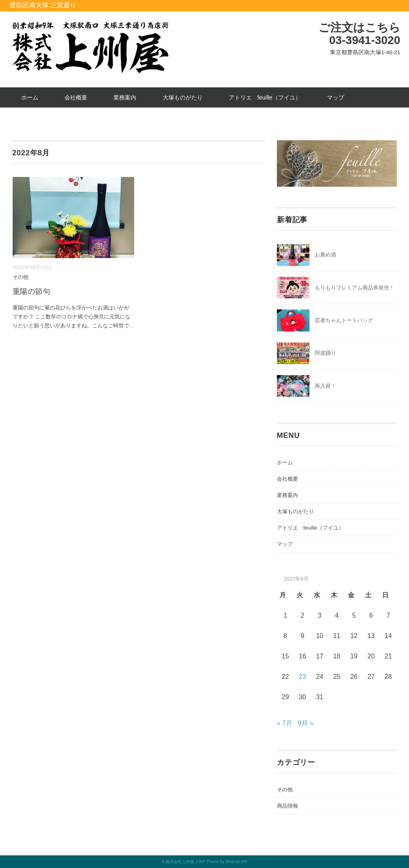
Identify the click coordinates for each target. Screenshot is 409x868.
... (132, 326)
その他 (21, 277)
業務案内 (125, 97)
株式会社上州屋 (180, 862)
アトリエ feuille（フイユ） (265, 97)
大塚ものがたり (183, 97)
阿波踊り (325, 353)
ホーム (30, 97)
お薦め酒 (325, 255)
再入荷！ (325, 386)
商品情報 (287, 806)
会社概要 (76, 97)
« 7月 (285, 723)
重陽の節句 (32, 292)
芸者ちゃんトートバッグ (344, 320)
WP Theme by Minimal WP (223, 862)
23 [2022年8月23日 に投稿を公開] (303, 677)
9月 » (305, 723)
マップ (336, 97)
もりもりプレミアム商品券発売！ (355, 288)
